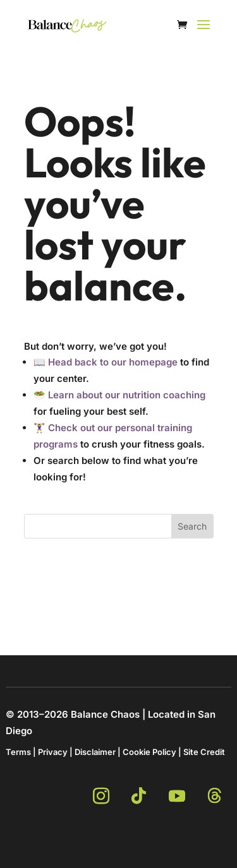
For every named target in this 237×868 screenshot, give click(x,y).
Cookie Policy (149, 752)
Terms (18, 752)
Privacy (53, 752)
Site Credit (204, 752)
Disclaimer (95, 752)
